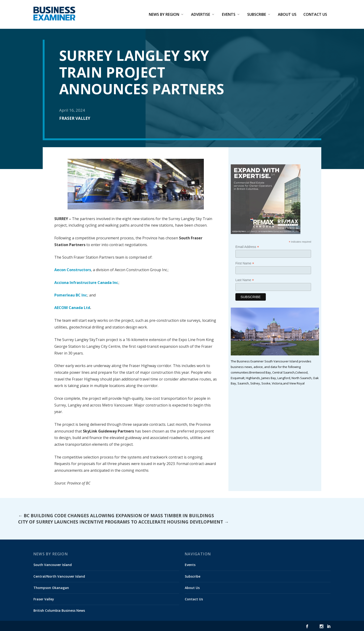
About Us (287, 15)
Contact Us (315, 15)
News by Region (164, 15)
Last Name (245, 280)
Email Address (247, 247)
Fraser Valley (75, 118)
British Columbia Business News (59, 610)
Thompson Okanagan (51, 588)
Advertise (201, 15)
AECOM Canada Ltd (72, 308)
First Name (245, 263)
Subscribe (257, 15)
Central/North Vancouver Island (59, 576)
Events (229, 15)
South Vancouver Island (53, 565)
